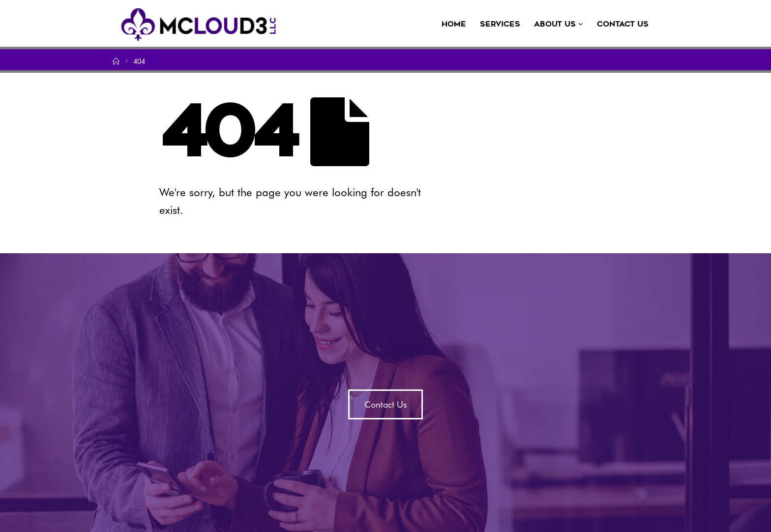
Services (500, 24)
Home (454, 24)
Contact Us (623, 24)
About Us (555, 24)
